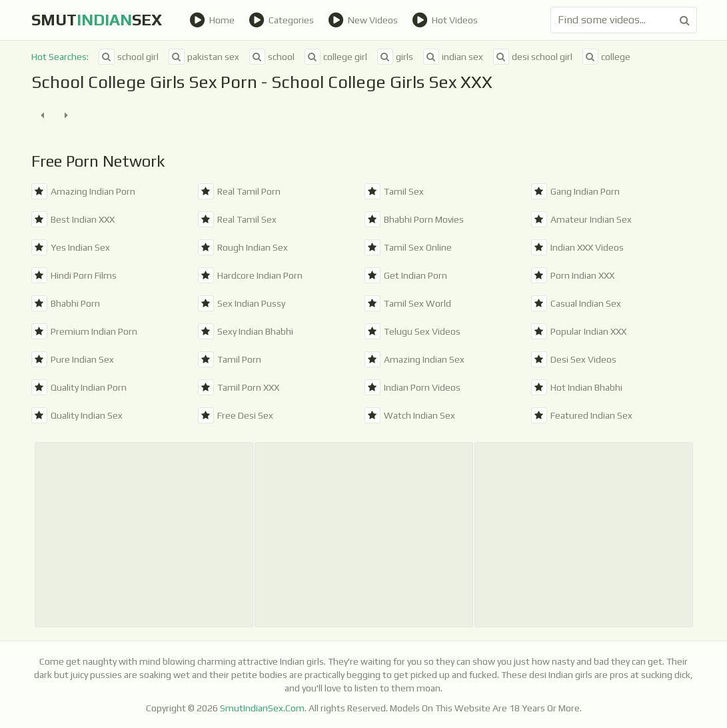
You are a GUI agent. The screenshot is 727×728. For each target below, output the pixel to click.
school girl (129, 57)
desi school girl (533, 57)
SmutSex (97, 20)
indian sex (453, 57)
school (272, 57)
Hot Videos (445, 20)
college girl (336, 57)
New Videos (363, 20)
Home (212, 20)
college (606, 57)
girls (395, 57)
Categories (281, 20)
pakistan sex (204, 57)
